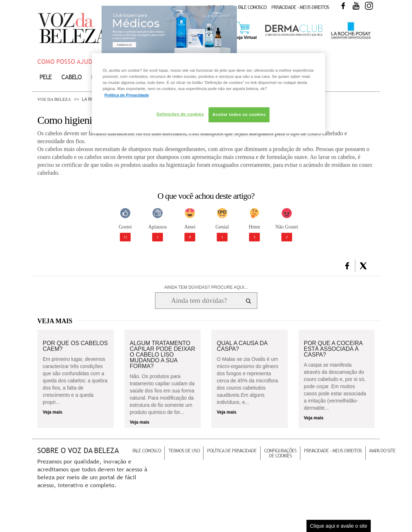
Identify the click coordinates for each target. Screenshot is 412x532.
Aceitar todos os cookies (239, 114)
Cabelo (71, 77)
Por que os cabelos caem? (75, 346)
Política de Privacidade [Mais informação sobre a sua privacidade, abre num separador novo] (127, 95)
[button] (347, 266)
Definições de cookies (180, 114)
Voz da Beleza (54, 99)
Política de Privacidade (232, 451)
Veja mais (53, 412)
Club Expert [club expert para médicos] (169, 30)
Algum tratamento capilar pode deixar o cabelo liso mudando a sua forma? (163, 355)
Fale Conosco (252, 7)
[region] (209, 93)
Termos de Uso (184, 451)
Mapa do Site (382, 451)
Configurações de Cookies (280, 453)
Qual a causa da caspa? (242, 346)
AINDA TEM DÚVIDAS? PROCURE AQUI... (206, 287)
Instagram (369, 6)
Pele (46, 77)
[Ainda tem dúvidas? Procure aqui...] (199, 301)
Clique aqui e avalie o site (339, 526)
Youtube (356, 6)
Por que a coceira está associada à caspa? (333, 349)
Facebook (343, 6)
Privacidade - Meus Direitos (300, 7)
